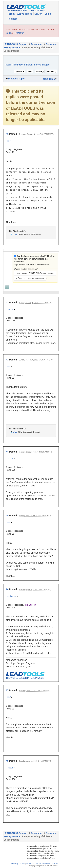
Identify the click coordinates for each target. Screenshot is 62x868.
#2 (7, 302)
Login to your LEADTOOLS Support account (35, 273)
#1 (7, 134)
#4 (7, 452)
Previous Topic (16, 79)
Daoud (10, 309)
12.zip (15, 234)
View (30, 71)
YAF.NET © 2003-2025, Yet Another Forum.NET (42, 864)
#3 (7, 360)
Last (40, 71)
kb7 (9, 141)
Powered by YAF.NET (17, 864)
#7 (7, 690)
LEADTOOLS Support (16, 44)
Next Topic (49, 79)
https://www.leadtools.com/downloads (32, 265)
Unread (52, 71)
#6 (7, 589)
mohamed (12, 596)
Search (39, 14)
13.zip (15, 432)
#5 (7, 516)
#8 (7, 761)
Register (12, 19)
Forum (11, 14)
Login (48, 14)
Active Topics (25, 14)
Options (20, 71)
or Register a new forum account (30, 278)
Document (37, 44)
